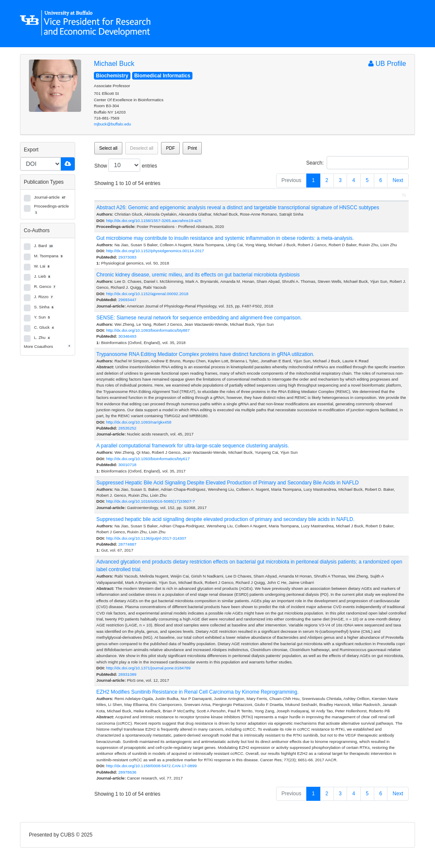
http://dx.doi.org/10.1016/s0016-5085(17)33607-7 (151, 501)
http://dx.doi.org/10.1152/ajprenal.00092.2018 (147, 294)
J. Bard (44, 246)
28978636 (128, 772)
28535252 (128, 428)
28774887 (128, 544)
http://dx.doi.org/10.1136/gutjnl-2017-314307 (146, 538)
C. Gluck (44, 327)
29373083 (128, 257)
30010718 (128, 465)
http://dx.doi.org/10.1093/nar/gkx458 (139, 422)
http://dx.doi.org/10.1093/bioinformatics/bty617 (148, 459)
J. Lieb (43, 276)
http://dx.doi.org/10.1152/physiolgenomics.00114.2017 (155, 251)
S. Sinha (44, 307)
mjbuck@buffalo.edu (112, 124)
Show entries (126, 165)
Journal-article (50, 197)
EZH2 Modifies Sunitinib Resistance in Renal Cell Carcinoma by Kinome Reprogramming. (198, 692)
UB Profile (387, 64)
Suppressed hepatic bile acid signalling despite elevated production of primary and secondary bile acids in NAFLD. (226, 519)
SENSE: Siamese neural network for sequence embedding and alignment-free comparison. (199, 318)
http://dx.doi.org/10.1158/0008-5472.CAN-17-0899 (151, 766)
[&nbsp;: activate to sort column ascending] (251, 195)
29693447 (128, 300)
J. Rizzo (44, 297)
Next (398, 180)
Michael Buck (114, 64)
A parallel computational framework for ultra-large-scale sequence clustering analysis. (193, 446)
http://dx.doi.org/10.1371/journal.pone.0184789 (148, 668)
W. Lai (42, 266)
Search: (357, 163)
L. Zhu (42, 338)
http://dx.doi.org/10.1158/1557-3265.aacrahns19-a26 (154, 221)
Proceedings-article (51, 209)
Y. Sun (42, 317)
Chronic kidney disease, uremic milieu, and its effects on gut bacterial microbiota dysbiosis (198, 275)
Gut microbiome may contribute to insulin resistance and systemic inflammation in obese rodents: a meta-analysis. (225, 238)
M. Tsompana (49, 256)
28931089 (128, 674)
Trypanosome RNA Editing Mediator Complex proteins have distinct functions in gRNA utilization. (205, 354)
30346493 (128, 336)
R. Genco (45, 287)
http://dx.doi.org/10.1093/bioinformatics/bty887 (148, 330)
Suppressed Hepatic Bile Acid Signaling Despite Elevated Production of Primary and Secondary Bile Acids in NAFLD (228, 483)
